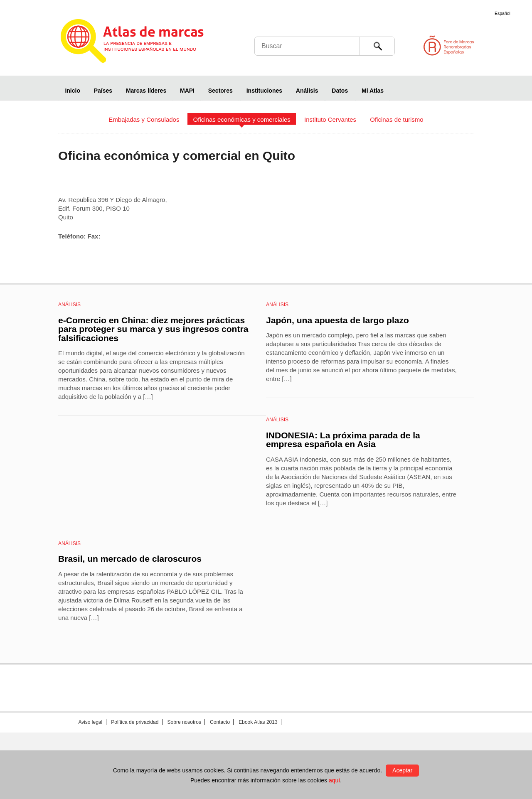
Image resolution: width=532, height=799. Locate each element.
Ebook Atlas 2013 (258, 722)
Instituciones (264, 91)
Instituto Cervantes (330, 119)
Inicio (73, 91)
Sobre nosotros (184, 722)
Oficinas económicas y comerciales (242, 119)
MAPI (187, 91)
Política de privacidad (135, 722)
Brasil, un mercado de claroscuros (130, 559)
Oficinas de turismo (397, 119)
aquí (334, 780)
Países (103, 91)
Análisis (307, 91)
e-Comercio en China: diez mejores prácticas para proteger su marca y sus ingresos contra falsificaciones (153, 329)
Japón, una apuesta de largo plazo (337, 320)
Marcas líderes (146, 91)
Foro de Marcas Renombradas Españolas (497, 45)
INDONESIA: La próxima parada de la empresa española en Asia (343, 440)
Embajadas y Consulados (144, 119)
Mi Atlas (373, 91)
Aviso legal (90, 722)
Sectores (220, 91)
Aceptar (402, 770)
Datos (340, 91)
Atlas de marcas (142, 42)
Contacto (220, 722)
